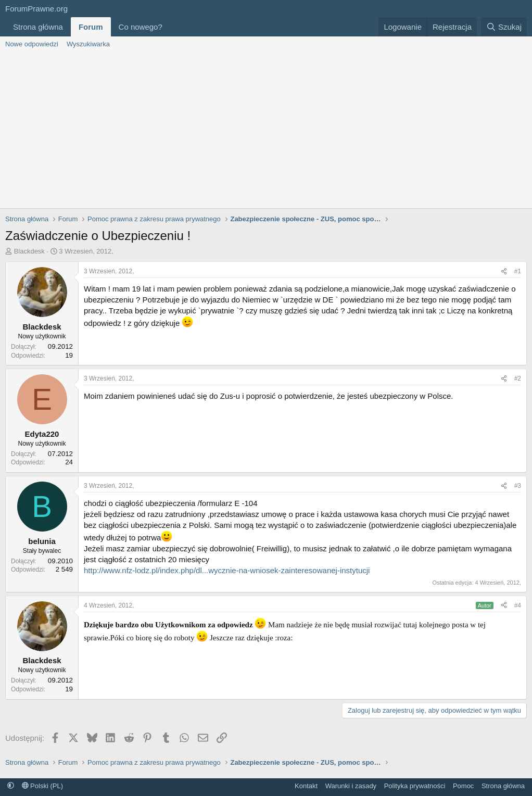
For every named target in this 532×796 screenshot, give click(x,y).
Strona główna (38, 27)
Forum (91, 27)
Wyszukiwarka (88, 44)
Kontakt (306, 786)
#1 (518, 271)
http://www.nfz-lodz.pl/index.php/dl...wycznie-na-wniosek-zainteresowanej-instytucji (227, 570)
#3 (518, 486)
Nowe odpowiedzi (32, 44)
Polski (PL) (42, 786)
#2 (518, 378)
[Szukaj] (504, 27)
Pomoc (463, 786)
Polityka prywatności (415, 786)
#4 (518, 605)
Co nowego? (141, 27)
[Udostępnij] (504, 271)
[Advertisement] (266, 130)
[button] (171, 27)
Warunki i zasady (351, 786)
